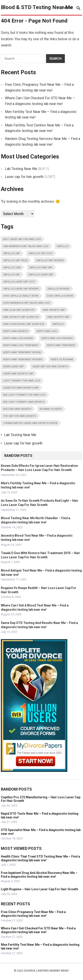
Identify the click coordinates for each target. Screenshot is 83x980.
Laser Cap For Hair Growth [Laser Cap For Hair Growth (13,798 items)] (50, 367)
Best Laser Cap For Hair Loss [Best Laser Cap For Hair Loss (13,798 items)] (22, 239)
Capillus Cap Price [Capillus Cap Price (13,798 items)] (15, 260)
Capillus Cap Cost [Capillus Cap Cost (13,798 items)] (41, 253)
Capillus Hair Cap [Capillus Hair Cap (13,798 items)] (41, 268)
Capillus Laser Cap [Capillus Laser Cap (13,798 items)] (41, 275)
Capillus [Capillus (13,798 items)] (63, 246)
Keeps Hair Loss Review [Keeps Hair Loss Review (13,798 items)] (18, 338)
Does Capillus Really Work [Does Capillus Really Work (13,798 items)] (21, 296)
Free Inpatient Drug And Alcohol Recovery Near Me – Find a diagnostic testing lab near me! (39, 875)
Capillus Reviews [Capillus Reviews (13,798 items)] (59, 289)
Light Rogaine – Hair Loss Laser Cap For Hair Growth (40, 889)
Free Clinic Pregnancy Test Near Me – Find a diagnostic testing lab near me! (33, 914)
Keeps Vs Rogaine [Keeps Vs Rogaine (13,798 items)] (62, 359)
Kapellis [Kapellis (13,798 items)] (58, 324)
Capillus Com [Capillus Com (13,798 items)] (12, 268)
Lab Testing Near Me (21, 169)
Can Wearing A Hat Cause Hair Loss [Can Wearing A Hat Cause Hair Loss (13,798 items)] (26, 246)
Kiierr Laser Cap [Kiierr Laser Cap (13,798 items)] (14, 367)
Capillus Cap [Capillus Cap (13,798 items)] (12, 253)
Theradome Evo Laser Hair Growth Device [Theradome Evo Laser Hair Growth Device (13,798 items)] (30, 423)
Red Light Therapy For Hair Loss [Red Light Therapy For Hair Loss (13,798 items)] (24, 395)
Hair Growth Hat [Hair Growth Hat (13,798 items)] (58, 317)
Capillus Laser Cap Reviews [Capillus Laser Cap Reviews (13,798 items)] (21, 289)
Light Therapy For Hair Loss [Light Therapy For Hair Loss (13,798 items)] (22, 381)
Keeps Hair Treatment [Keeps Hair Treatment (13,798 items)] (61, 345)
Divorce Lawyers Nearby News (46, 971)
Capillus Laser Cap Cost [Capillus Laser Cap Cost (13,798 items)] (19, 282)
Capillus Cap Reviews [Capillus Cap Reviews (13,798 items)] (50, 260)
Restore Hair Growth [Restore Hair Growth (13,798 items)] (17, 409)
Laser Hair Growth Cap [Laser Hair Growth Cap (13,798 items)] (18, 374)
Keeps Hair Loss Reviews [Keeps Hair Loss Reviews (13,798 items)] (57, 338)
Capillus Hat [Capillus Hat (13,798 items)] (12, 275)
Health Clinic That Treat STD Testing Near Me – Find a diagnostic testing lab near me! (41, 858)
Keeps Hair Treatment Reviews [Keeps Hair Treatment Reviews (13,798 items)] (23, 359)
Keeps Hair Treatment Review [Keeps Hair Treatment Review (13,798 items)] (22, 352)
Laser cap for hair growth (24, 177)
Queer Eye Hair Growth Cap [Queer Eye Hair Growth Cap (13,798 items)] (21, 388)
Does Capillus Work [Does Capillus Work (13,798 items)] (60, 296)
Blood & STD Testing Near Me (37, 7)
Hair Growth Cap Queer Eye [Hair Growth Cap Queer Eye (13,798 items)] (21, 317)
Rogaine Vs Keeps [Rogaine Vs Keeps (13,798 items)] (51, 409)
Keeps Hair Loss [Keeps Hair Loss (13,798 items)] (47, 331)
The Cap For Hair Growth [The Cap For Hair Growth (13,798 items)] (20, 416)
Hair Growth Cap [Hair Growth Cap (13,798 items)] (54, 310)
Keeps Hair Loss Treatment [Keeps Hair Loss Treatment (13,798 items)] (21, 345)
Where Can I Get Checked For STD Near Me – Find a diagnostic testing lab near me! (38, 930)
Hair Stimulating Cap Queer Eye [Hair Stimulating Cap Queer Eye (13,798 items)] (24, 324)
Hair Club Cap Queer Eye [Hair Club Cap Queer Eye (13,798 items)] (19, 310)
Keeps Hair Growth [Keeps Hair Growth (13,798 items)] (16, 331)
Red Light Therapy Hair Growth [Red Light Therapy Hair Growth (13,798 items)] (24, 402)
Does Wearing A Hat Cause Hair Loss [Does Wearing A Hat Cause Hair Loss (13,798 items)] (27, 303)
